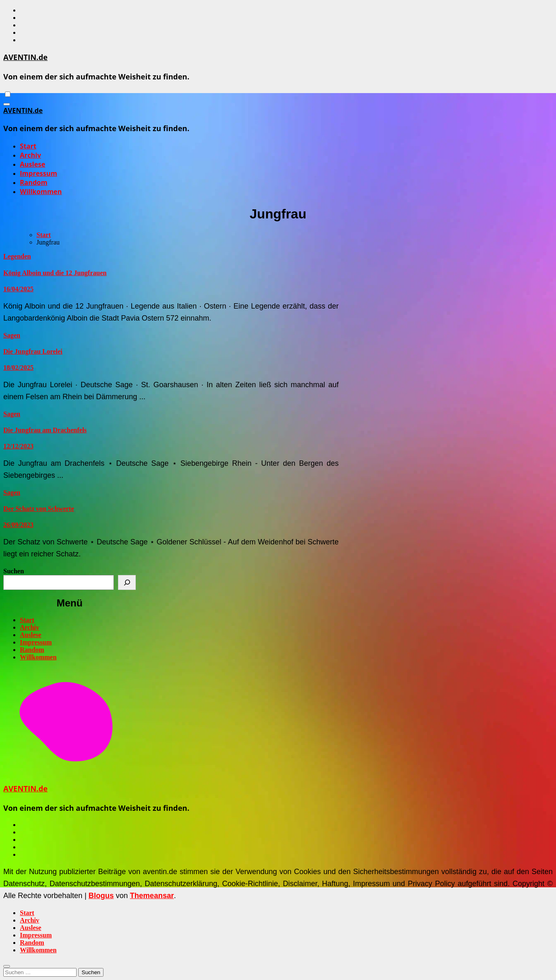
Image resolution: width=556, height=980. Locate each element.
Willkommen (41, 192)
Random (34, 182)
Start (28, 146)
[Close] (7, 966)
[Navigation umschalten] (7, 104)
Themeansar (152, 896)
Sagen (12, 335)
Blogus (101, 896)
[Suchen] (127, 582)
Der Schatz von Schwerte (39, 509)
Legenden (17, 256)
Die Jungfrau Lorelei (33, 351)
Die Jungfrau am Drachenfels (45, 430)
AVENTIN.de (25, 57)
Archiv (30, 155)
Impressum (39, 173)
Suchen (14, 571)
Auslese (32, 164)
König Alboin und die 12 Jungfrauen (55, 273)
